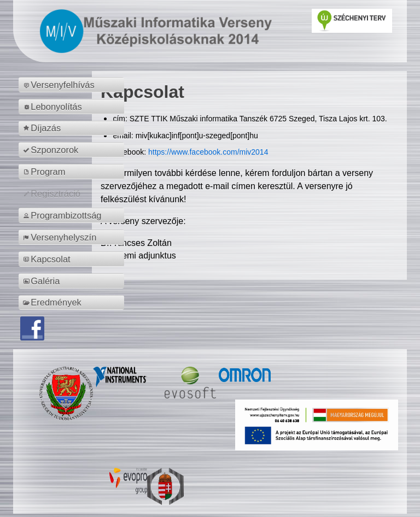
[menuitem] (73, 85)
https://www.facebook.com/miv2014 (208, 152)
